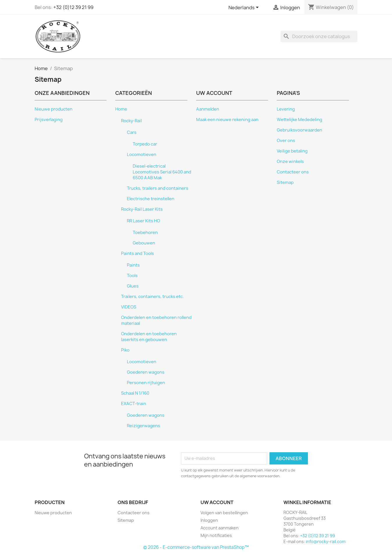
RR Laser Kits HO (143, 221)
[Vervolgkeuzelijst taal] (245, 8)
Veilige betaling (292, 151)
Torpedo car (145, 144)
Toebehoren (145, 233)
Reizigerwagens (143, 426)
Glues (133, 286)
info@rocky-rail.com (326, 541)
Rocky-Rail (131, 121)
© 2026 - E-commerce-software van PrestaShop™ (196, 547)
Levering (286, 109)
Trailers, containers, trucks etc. (152, 297)
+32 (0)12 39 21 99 (73, 7)
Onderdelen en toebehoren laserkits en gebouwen (149, 337)
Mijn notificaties (216, 535)
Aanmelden (208, 109)
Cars (132, 132)
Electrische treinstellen (151, 199)
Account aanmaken (220, 528)
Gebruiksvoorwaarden (299, 130)
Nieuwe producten (54, 109)
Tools (132, 276)
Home (121, 109)
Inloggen (209, 520)
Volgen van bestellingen (224, 513)
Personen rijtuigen (146, 383)
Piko (125, 350)
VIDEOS (129, 307)
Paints (133, 265)
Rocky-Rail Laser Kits (142, 209)
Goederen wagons (146, 372)
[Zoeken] (319, 36)
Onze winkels (290, 162)
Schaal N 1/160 (135, 393)
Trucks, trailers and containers (158, 188)
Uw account (217, 502)
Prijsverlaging (49, 120)
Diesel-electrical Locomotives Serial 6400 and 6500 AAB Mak (162, 172)
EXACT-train (134, 404)
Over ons (286, 141)
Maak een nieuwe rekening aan (227, 120)
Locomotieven (142, 155)
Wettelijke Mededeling (299, 120)
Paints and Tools (138, 253)
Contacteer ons (293, 172)
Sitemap (285, 182)
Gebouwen (144, 243)
